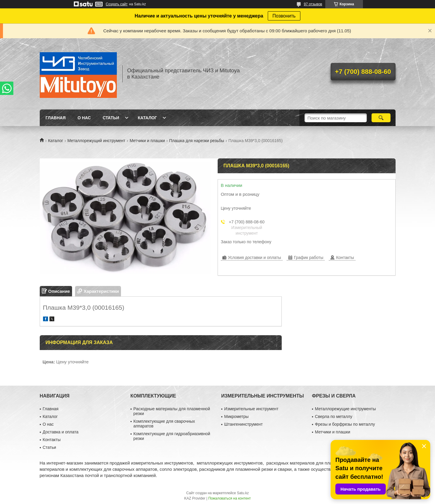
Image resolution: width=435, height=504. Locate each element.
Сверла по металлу (334, 416)
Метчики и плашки (147, 141)
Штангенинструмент (243, 424)
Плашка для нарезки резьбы (197, 141)
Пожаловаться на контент (229, 498)
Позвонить (284, 16)
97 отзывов (313, 4)
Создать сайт (117, 4)
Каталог (148, 118)
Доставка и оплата (61, 432)
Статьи (111, 118)
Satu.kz (243, 493)
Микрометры (236, 416)
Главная (56, 118)
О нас (84, 118)
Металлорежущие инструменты (345, 409)
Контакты (52, 440)
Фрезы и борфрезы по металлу (345, 424)
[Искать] (381, 118)
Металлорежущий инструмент (96, 141)
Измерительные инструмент (251, 409)
